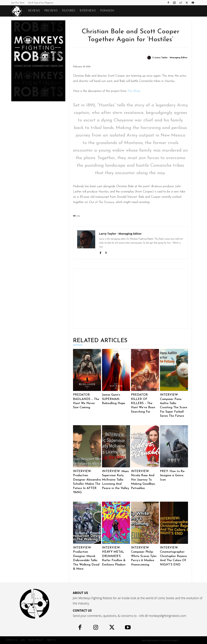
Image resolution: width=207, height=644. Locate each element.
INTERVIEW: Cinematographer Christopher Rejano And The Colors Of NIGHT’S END (173, 556)
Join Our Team (18, 3)
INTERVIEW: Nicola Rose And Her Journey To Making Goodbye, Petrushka (143, 480)
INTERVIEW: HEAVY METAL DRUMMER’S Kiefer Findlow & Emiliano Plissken (114, 556)
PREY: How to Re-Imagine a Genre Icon (173, 476)
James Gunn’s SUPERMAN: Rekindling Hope (114, 399)
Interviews (88, 11)
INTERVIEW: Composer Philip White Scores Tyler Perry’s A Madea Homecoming (144, 556)
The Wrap (134, 91)
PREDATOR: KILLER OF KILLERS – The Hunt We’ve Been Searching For (143, 403)
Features (69, 11)
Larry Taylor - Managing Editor (171, 58)
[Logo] (19, 11)
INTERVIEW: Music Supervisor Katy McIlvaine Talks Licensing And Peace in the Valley (116, 480)
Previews (51, 11)
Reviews (34, 11)
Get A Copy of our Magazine (41, 3)
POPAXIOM (107, 11)
